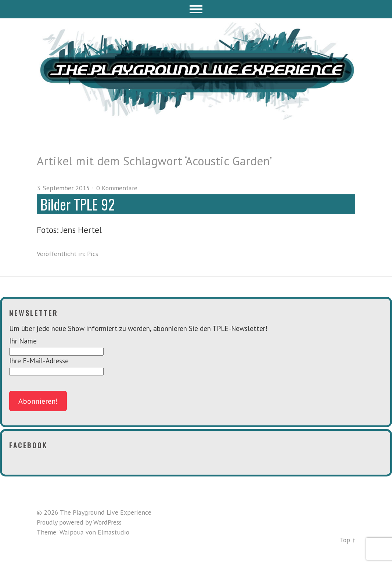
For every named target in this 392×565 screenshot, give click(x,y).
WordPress (107, 522)
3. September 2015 (63, 188)
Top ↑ (348, 540)
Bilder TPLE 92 (78, 204)
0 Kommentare (117, 188)
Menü (196, 9)
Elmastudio (114, 532)
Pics (93, 254)
